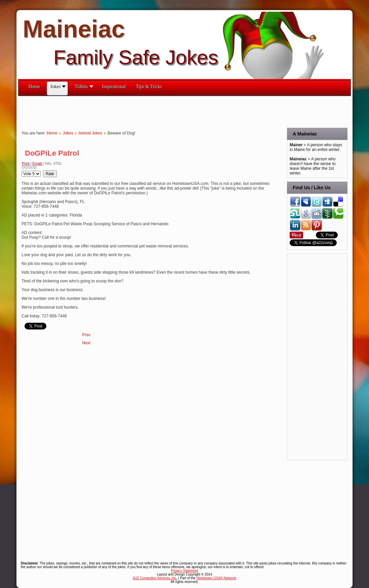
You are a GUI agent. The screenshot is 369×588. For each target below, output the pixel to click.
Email (38, 163)
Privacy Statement (184, 571)
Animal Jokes (90, 133)
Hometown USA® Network (216, 578)
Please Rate (22, 171)
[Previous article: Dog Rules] (86, 335)
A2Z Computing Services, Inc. (155, 578)
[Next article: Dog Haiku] (86, 343)
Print (26, 163)
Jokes (68, 133)
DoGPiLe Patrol (52, 153)
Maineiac (74, 29)
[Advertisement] (140, 111)
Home (52, 133)
